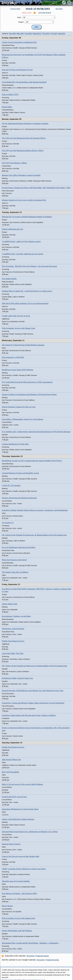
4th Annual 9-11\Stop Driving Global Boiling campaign (23, 345)
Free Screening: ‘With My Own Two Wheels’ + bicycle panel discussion (29, 266)
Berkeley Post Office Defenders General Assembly (21, 175)
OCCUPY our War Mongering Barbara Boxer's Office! (23, 150)
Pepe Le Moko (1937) (10, 94)
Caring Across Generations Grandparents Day (19, 42)
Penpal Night (7, 107)
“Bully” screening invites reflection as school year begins (24, 869)
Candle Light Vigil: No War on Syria (16, 316)
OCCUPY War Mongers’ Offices (14, 163)
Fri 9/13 (54, 34)
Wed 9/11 (37, 34)
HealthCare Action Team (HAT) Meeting (17, 370)
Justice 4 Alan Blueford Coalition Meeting (18, 819)
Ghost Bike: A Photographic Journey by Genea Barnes (23, 419)
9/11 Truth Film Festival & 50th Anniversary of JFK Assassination (27, 382)
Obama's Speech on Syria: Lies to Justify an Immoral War (24, 200)
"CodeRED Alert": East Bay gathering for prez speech (23, 254)
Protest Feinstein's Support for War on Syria (19, 407)
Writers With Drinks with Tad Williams (17, 931)
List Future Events (45, 13)
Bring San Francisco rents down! (14, 560)
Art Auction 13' (8, 523)
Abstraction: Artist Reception (13, 629)
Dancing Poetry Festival (11, 844)
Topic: (19, 17)
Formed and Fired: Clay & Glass (14, 797)
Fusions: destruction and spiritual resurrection (19, 498)
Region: (21, 22)
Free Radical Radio (9, 279)
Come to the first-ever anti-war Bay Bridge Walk (20, 856)
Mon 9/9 (20, 34)
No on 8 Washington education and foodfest (19, 547)
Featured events (42, 956)
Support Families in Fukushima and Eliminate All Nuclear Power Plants (29, 394)
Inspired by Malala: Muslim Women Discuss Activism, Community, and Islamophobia (35, 510)
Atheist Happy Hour (10, 604)
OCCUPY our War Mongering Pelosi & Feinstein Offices (24, 138)
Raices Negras (7, 906)
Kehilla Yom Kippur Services (13, 641)
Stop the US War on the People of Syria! (17, 70)
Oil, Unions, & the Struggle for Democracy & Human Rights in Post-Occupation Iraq (34, 666)
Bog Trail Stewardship (10, 772)
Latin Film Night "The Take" (13, 653)
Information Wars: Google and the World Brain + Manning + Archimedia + (31, 943)
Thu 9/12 (46, 34)
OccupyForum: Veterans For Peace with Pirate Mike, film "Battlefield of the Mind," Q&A (36, 188)
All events (30, 956)
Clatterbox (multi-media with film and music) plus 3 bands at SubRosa (29, 715)
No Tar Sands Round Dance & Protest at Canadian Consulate (25, 123)
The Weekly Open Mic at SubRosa (15, 572)
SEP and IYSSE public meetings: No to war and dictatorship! (25, 303)
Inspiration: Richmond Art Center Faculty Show (20, 809)
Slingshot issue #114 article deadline (16, 881)
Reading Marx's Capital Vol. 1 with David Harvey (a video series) (27, 291)
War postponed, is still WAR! (13, 357)
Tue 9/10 (28, 34)
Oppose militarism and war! (13, 229)
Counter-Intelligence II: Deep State (15, 444)
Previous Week (15, 9)
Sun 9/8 (12, 34)
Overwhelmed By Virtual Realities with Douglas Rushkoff (24, 82)
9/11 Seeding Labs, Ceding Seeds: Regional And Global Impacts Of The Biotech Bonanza (36, 432)
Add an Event (27, 13)
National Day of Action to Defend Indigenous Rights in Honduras (27, 217)
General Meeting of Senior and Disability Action (20, 473)
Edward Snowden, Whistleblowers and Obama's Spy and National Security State (33, 691)
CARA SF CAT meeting (11, 485)
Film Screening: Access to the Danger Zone (18, 328)
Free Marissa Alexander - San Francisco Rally (19, 893)
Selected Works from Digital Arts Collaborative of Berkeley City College (30, 832)
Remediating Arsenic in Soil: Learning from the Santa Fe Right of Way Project (32, 461)
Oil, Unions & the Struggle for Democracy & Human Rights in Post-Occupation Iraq (34, 535)
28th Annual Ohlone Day (11, 760)
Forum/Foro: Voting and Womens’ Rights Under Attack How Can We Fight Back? (33, 703)
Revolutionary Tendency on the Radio (16, 616)
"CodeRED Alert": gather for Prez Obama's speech (21, 241)
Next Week (59, 9)
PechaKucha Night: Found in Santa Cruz (17, 678)
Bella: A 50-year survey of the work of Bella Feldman (22, 784)
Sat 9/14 (62, 34)
